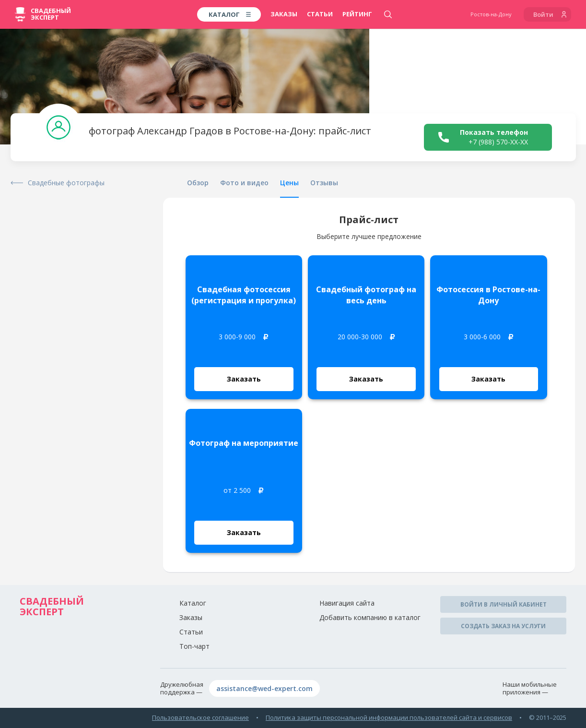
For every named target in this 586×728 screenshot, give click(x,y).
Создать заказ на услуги (503, 626)
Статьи (320, 14)
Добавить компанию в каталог (370, 617)
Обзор (198, 183)
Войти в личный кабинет (504, 604)
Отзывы (324, 183)
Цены (289, 183)
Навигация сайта (347, 603)
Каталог (193, 603)
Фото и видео (244, 183)
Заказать (244, 379)
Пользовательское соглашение (200, 717)
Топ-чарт (194, 646)
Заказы (284, 14)
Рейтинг (357, 14)
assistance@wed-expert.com (264, 688)
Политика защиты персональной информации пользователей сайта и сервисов (389, 717)
